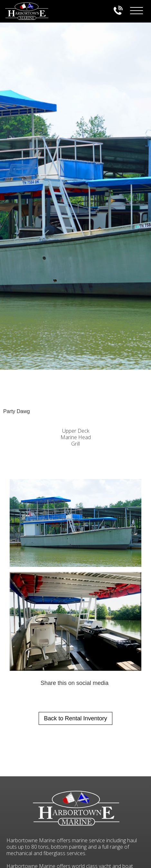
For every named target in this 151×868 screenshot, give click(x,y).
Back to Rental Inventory (75, 718)
